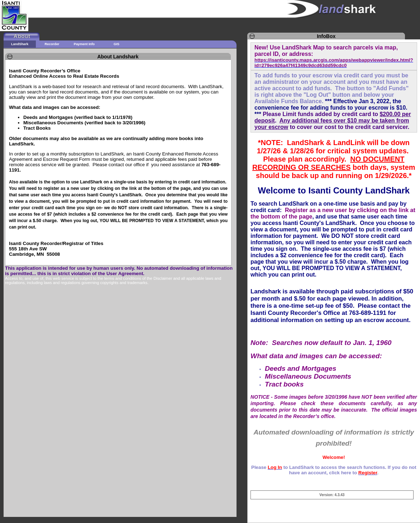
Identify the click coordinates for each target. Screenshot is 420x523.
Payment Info (84, 44)
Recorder (52, 44)
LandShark (20, 44)
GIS (116, 44)
